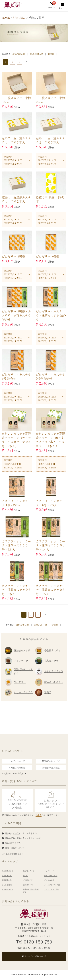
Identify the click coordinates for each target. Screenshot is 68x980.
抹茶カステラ (47, 661)
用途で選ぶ (19, 18)
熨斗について (28, 885)
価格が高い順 (37, 54)
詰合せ (25, 876)
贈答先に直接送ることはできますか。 (22, 833)
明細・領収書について (15, 848)
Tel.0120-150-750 (34, 942)
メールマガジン (8, 889)
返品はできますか (13, 843)
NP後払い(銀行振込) (51, 768)
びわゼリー (15, 682)
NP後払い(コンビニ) (51, 761)
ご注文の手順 (49, 880)
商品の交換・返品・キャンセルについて (23, 838)
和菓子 (43, 692)
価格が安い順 (19, 54)
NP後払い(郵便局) (17, 768)
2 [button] (12, 62)
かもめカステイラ (49, 672)
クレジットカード (17, 761)
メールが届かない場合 (52, 885)
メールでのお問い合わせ (34, 956)
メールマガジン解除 (52, 889)
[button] (26, 62)
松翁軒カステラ (48, 651)
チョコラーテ (16, 661)
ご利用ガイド (28, 880)
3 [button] (19, 62)
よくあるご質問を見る (13, 854)
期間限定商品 (7, 880)
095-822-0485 (42, 948)
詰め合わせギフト (49, 682)
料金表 (39, 815)
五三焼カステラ (17, 651)
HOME (6, 18)
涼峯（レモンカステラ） (19, 672)
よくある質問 (7, 885)
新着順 (51, 54)
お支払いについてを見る (14, 773)
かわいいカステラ (19, 692)
